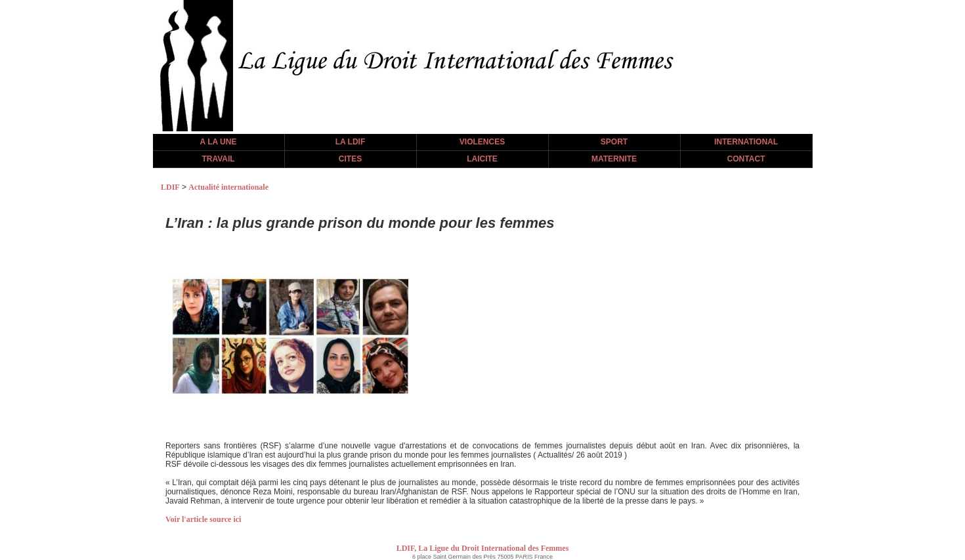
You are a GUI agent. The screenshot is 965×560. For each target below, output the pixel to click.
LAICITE (482, 159)
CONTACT (746, 159)
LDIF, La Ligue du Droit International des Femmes (483, 548)
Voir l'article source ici (203, 519)
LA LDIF (351, 142)
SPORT (614, 142)
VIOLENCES (482, 142)
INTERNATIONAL (746, 142)
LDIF (170, 187)
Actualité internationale (228, 187)
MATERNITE (614, 159)
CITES (350, 159)
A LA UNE (219, 142)
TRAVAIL (218, 159)
